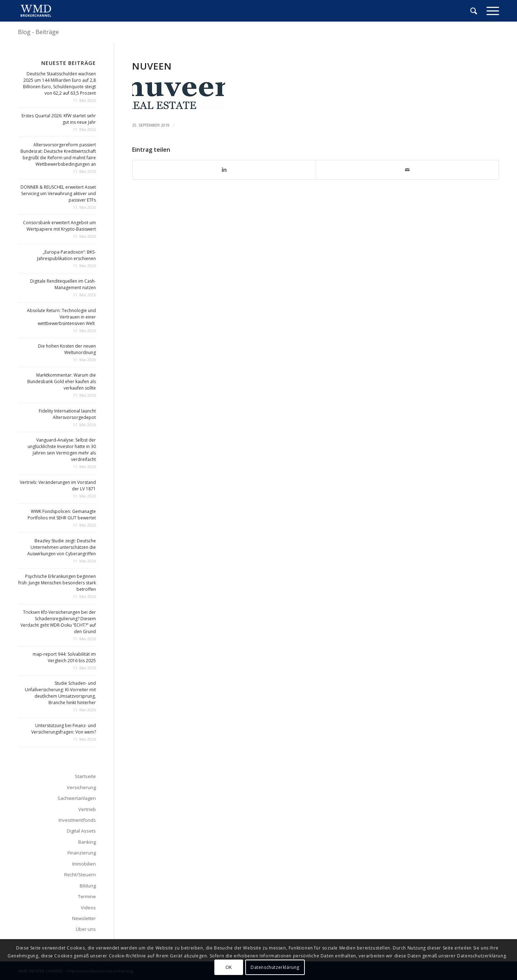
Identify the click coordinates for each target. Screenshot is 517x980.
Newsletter (84, 918)
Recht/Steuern (80, 875)
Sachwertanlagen (77, 798)
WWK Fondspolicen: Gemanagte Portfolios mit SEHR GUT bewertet (62, 515)
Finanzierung (82, 853)
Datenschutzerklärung (275, 967)
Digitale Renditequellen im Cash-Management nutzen (63, 284)
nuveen (152, 66)
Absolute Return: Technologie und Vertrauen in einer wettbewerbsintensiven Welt (61, 317)
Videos (88, 908)
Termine (87, 896)
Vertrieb (87, 809)
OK (229, 967)
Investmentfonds (77, 820)
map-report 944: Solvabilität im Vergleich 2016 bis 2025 (64, 657)
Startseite (85, 776)
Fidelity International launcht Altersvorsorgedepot (67, 414)
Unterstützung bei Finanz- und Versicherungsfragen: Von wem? (64, 729)
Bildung (88, 886)
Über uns (86, 929)
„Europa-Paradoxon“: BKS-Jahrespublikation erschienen (66, 255)
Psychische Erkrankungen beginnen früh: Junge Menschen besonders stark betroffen (57, 583)
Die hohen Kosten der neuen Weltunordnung (67, 349)
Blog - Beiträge (38, 32)
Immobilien (84, 864)
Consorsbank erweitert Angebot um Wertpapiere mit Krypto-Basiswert (59, 226)
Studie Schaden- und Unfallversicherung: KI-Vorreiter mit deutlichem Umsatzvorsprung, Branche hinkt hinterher (60, 693)
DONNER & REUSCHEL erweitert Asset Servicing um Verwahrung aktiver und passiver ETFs (58, 194)
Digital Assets (81, 831)
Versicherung (81, 787)
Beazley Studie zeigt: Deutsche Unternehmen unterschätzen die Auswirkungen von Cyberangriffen (62, 547)
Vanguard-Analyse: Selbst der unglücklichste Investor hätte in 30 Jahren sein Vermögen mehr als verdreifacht (62, 450)
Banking (87, 842)
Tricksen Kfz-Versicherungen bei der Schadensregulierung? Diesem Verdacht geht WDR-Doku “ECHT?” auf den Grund (58, 622)
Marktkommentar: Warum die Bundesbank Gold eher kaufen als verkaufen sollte (62, 381)
